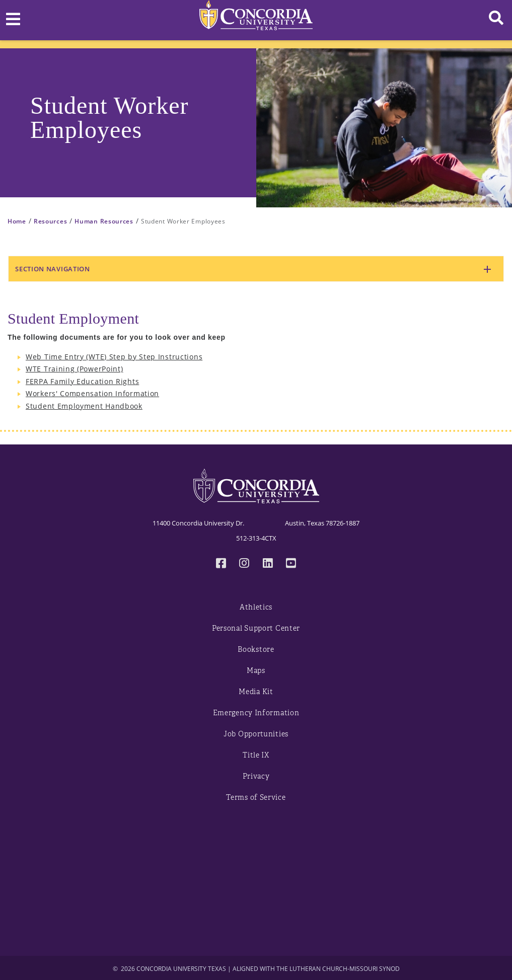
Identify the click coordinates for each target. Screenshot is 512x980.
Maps (256, 671)
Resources (50, 221)
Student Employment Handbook (84, 406)
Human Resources (104, 221)
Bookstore (256, 650)
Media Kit (256, 692)
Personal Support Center (256, 628)
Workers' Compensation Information (92, 393)
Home (17, 221)
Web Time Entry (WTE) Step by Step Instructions (114, 357)
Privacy (256, 776)
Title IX (256, 755)
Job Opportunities (256, 734)
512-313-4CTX (256, 538)
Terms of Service (256, 798)
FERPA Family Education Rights (82, 381)
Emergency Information (256, 713)
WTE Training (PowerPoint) (75, 369)
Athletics (256, 607)
